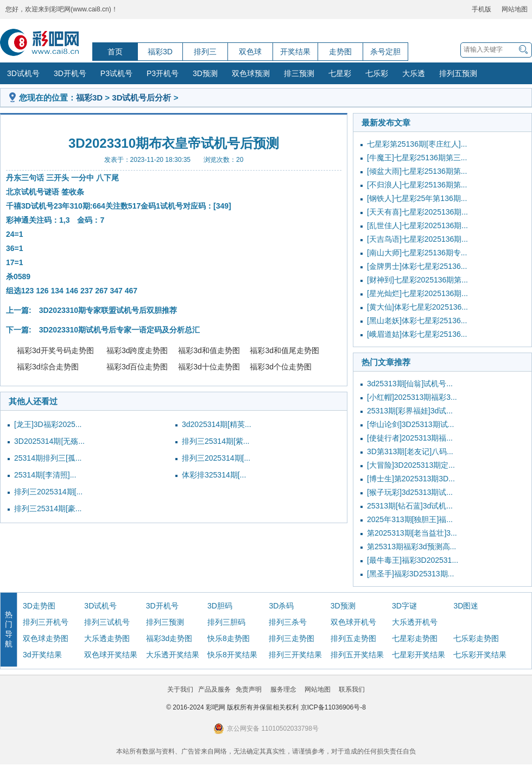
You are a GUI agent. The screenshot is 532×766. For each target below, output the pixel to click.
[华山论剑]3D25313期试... (410, 424)
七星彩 (340, 73)
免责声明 (249, 689)
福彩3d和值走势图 (209, 350)
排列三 (205, 52)
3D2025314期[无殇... (49, 441)
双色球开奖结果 (111, 655)
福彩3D (160, 52)
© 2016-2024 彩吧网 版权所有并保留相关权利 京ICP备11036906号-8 (266, 707)
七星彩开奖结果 (419, 655)
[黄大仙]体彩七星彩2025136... (417, 307)
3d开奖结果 (42, 655)
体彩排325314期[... (214, 475)
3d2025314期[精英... (217, 424)
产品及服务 (214, 689)
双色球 (250, 52)
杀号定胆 (385, 52)
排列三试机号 (107, 622)
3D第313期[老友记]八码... (410, 451)
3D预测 (205, 73)
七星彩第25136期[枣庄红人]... (417, 144)
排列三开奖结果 (295, 655)
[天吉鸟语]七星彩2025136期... (417, 239)
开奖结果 (295, 52)
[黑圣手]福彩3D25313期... (410, 574)
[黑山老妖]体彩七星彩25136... (417, 321)
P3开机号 (163, 73)
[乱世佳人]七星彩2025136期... (417, 225)
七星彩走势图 (415, 638)
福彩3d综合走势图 (48, 367)
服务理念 (283, 689)
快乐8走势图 (229, 638)
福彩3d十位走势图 (209, 367)
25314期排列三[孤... (48, 458)
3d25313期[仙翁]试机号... (410, 384)
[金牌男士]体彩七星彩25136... (417, 266)
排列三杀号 (288, 622)
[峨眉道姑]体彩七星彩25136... (417, 334)
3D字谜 (404, 606)
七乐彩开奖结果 (480, 655)
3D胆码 (220, 606)
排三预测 (299, 73)
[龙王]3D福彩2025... (48, 424)
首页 (115, 52)
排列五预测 (458, 73)
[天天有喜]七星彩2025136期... (417, 212)
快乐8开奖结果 (232, 655)
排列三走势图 (292, 638)
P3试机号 (116, 73)
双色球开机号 (353, 622)
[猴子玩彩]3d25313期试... (410, 492)
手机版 (482, 9)
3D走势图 (39, 606)
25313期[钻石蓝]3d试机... (410, 506)
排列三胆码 (226, 622)
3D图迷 (466, 606)
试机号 (33, 192)
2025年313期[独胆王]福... (410, 519)
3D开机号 (70, 73)
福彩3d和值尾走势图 (284, 350)
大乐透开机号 (415, 622)
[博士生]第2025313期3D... (411, 479)
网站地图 (515, 9)
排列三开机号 (46, 622)
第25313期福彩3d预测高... (411, 547)
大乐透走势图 (107, 638)
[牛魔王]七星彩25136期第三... (417, 158)
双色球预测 (251, 73)
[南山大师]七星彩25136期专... (417, 253)
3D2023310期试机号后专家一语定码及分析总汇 (119, 330)
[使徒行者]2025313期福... (410, 438)
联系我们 (352, 689)
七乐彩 (377, 73)
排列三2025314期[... (216, 458)
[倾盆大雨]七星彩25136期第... (417, 171)
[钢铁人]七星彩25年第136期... (417, 198)
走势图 (340, 52)
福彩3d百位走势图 (137, 367)
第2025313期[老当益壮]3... (412, 533)
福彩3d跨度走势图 (137, 350)
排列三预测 (165, 622)
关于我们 (180, 689)
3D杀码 (281, 606)
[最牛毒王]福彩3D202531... (413, 560)
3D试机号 (23, 73)
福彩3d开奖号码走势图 (55, 350)
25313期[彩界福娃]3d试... (410, 411)
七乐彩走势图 (476, 638)
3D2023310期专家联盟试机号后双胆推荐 (108, 310)
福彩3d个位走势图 (281, 367)
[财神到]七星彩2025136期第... (417, 280)
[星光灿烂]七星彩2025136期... (417, 293)
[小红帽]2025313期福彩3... (412, 397)
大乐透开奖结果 (173, 655)
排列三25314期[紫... (216, 441)
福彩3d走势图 (169, 638)
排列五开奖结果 (357, 655)
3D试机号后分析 (141, 98)
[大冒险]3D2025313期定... (411, 465)
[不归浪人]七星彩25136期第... (417, 185)
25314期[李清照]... (45, 475)
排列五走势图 (353, 638)
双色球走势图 (46, 638)
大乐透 (414, 73)
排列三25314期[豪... (48, 508)
